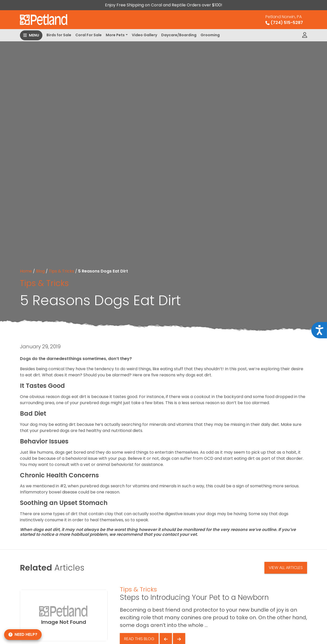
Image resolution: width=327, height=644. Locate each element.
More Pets (115, 35)
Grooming (210, 35)
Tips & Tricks (61, 271)
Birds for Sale (59, 35)
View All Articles (286, 568)
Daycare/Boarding (179, 35)
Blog (40, 271)
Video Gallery (144, 35)
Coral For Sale (89, 35)
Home (26, 271)
